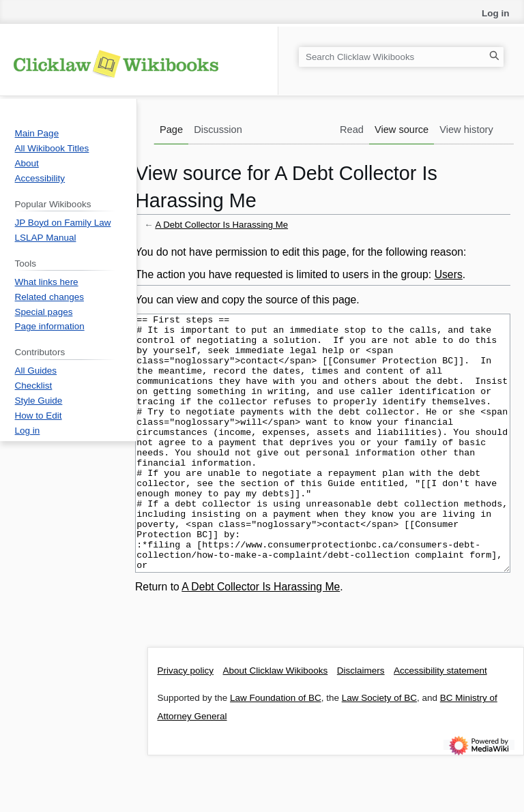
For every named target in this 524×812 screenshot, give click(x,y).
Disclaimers (361, 722)
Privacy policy (186, 722)
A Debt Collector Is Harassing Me (221, 225)
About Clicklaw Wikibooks (276, 722)
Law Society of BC (379, 749)
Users (449, 274)
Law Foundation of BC (276, 749)
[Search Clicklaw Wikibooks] (401, 57)
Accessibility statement (440, 722)
